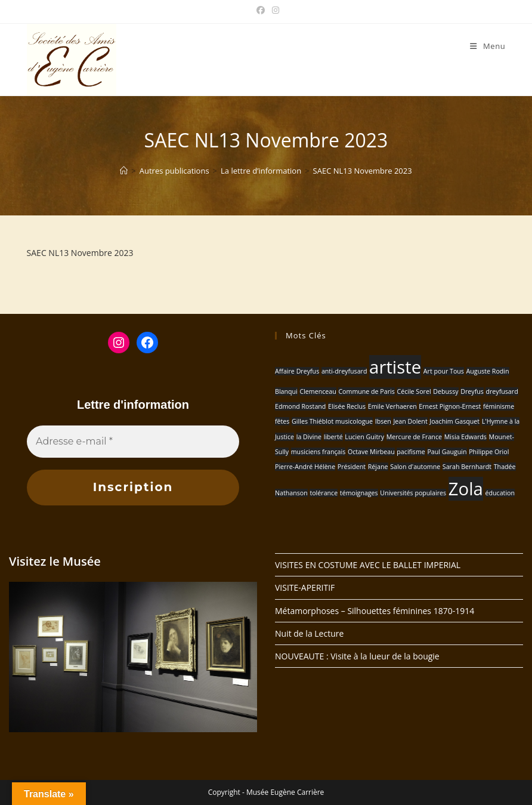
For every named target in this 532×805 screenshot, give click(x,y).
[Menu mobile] (488, 46)
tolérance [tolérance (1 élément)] (324, 493)
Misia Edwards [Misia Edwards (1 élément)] (465, 437)
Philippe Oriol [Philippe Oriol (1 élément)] (489, 452)
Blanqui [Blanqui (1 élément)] (286, 391)
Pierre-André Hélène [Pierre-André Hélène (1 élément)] (305, 467)
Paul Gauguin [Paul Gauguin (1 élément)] (447, 452)
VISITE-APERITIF (305, 587)
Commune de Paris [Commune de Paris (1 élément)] (366, 391)
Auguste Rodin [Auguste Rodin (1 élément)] (488, 371)
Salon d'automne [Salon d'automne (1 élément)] (415, 467)
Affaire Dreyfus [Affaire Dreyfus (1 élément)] (297, 371)
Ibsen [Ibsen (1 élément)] (383, 421)
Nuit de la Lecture (309, 633)
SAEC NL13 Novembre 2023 (363, 171)
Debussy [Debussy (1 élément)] (446, 391)
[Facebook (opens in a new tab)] (261, 10)
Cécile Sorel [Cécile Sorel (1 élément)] (414, 391)
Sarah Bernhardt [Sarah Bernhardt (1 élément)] (467, 467)
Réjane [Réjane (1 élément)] (378, 467)
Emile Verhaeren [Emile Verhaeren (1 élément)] (392, 406)
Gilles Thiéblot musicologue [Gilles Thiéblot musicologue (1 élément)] (332, 421)
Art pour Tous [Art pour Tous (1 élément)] (444, 371)
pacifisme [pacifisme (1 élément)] (411, 452)
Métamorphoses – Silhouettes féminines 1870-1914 (375, 611)
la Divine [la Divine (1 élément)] (309, 437)
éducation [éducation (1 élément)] (500, 493)
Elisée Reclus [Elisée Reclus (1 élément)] (347, 406)
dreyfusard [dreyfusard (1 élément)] (502, 391)
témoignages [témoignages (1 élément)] (359, 493)
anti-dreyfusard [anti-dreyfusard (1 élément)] (344, 371)
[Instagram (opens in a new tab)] (274, 10)
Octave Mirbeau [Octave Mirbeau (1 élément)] (371, 452)
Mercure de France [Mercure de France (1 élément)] (414, 437)
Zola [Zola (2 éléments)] (466, 489)
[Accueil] (124, 171)
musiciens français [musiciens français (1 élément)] (318, 452)
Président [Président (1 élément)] (352, 467)
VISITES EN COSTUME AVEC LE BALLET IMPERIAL (368, 565)
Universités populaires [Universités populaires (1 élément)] (413, 493)
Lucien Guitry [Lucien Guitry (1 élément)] (364, 437)
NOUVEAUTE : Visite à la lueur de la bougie (357, 656)
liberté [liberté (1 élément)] (333, 437)
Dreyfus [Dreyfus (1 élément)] (472, 391)
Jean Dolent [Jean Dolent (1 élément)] (410, 421)
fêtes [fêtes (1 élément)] (282, 421)
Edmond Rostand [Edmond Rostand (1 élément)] (300, 406)
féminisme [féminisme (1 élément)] (499, 406)
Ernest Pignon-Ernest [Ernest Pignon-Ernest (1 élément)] (450, 406)
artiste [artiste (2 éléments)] (395, 367)
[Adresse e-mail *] (133, 442)
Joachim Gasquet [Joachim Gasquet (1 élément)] (454, 421)
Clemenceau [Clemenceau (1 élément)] (318, 391)
